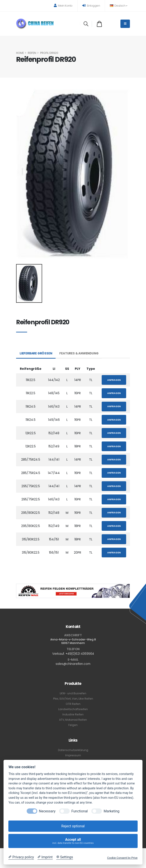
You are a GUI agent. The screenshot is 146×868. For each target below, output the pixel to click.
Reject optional (73, 826)
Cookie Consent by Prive (122, 858)
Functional (80, 811)
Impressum (73, 755)
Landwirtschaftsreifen (73, 709)
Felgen (73, 725)
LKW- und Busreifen (73, 693)
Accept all (73, 841)
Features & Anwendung (80, 354)
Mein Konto (63, 6)
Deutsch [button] (118, 6)
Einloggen (91, 6)
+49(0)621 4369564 (80, 654)
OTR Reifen (73, 704)
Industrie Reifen (73, 714)
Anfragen (114, 380)
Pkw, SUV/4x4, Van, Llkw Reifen (73, 699)
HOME (20, 53)
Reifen (32, 53)
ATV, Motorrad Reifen (73, 720)
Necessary (47, 811)
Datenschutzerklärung (73, 750)
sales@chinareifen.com (73, 664)
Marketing (111, 811)
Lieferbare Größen (36, 354)
